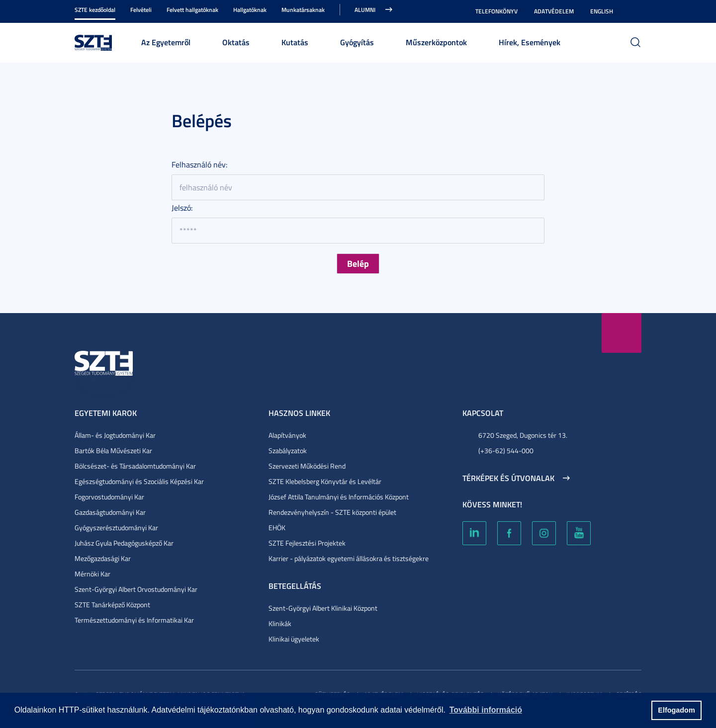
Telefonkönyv (496, 11)
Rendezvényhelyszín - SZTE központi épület (332, 512)
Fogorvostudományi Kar (109, 497)
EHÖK (277, 527)
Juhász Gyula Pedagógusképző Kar (124, 543)
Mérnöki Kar (92, 574)
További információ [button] (486, 710)
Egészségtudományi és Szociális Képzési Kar (139, 481)
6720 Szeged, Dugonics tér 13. (523, 435)
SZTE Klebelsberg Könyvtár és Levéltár (325, 481)
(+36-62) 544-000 (506, 450)
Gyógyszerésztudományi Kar (116, 527)
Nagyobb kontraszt (635, 11)
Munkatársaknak (303, 10)
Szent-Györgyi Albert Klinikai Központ (323, 608)
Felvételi (141, 10)
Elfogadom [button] (676, 710)
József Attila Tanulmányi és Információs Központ (339, 497)
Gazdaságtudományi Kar (110, 512)
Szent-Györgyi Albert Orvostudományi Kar (136, 589)
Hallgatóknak (250, 10)
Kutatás (295, 42)
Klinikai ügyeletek (294, 639)
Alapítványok (287, 435)
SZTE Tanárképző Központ (112, 605)
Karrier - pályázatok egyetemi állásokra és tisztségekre (349, 558)
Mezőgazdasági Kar (103, 558)
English (602, 11)
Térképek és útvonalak (508, 478)
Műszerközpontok (436, 42)
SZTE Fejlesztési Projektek (307, 543)
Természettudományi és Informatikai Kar (134, 620)
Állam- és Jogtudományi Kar (115, 435)
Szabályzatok (288, 450)
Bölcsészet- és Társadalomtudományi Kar (135, 466)
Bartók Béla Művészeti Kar (113, 450)
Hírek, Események (530, 42)
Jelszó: (182, 208)
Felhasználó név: (199, 164)
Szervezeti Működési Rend (307, 466)
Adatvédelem (554, 11)
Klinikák (280, 623)
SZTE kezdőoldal (95, 10)
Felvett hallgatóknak (192, 10)
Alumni (365, 10)
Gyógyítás (357, 42)
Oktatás (236, 42)
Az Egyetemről (166, 42)
